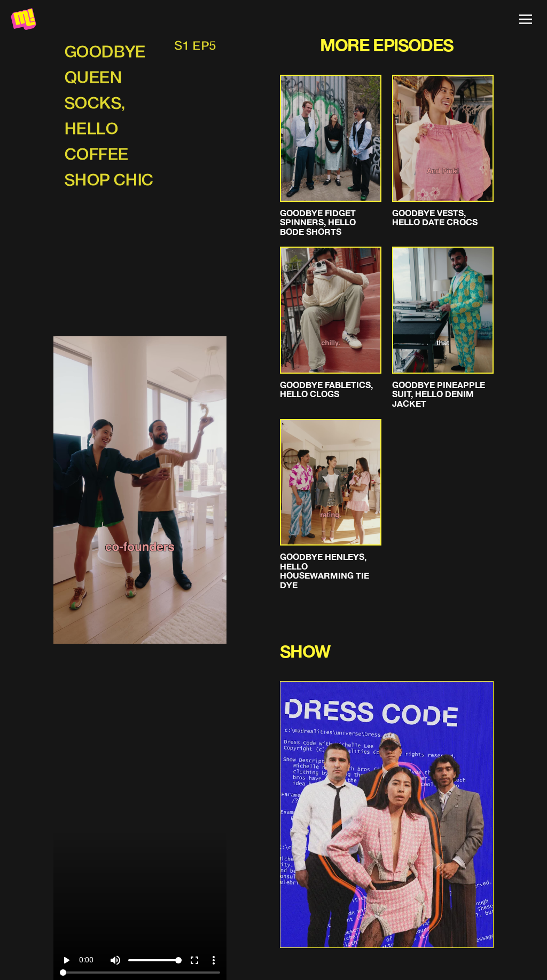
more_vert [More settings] (214, 960)
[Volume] (155, 960)
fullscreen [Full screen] (194, 960)
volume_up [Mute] (115, 960)
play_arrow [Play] (66, 960)
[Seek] (140, 973)
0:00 (86, 960)
